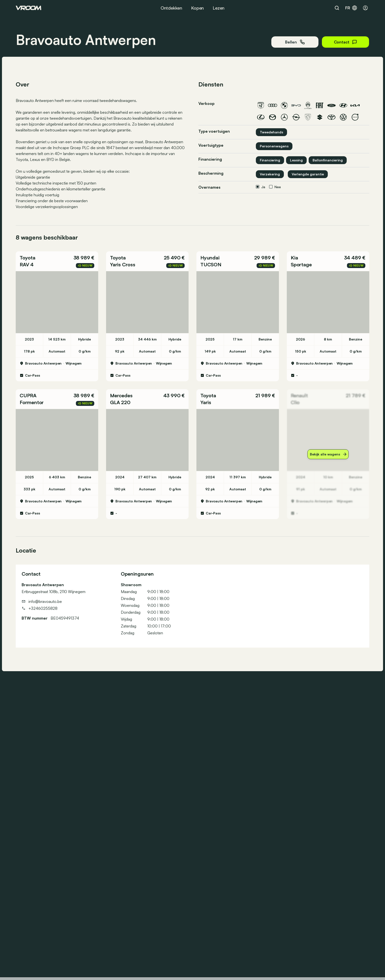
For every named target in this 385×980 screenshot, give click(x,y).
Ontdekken (171, 8)
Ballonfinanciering (328, 160)
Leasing (296, 160)
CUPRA (28, 395)
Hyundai (210, 258)
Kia (294, 258)
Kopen (197, 8)
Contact (346, 42)
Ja (261, 187)
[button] (57, 261)
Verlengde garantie (308, 174)
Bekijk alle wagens (328, 454)
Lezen (219, 8)
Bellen (295, 42)
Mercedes (121, 395)
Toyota (27, 258)
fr (351, 8)
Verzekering (270, 174)
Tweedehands (271, 132)
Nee (275, 187)
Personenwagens (274, 146)
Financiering (270, 160)
